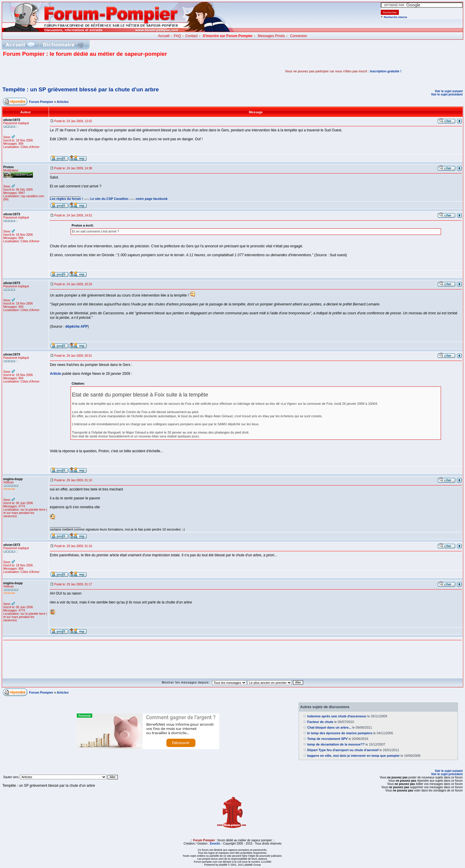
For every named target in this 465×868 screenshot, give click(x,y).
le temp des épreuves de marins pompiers (340, 733)
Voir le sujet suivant (449, 91)
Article (55, 374)
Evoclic (215, 844)
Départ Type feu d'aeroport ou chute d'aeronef (343, 750)
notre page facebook (152, 199)
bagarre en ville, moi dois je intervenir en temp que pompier (353, 756)
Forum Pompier (41, 102)
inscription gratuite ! (386, 71)
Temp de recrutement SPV (327, 739)
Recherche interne (395, 17)
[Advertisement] (72, 71)
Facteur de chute (320, 722)
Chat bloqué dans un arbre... (329, 727)
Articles (63, 102)
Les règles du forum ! (66, 199)
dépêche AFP (77, 327)
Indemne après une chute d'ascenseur (337, 716)
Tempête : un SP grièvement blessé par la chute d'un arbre (81, 89)
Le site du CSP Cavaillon (109, 199)
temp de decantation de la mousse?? (336, 744)
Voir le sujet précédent (447, 94)
